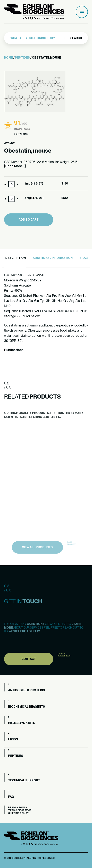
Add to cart (29, 220)
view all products (37, 555)
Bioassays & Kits (22, 723)
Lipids (13, 740)
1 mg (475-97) (34, 184)
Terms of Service (20, 810)
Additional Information (53, 258)
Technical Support (24, 781)
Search (76, 38)
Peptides (22, 58)
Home (8, 58)
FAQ (11, 797)
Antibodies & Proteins (27, 690)
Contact (29, 667)
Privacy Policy (18, 807)
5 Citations (21, 134)
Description (16, 258)
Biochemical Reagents (27, 707)
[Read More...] (15, 166)
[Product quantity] (11, 184)
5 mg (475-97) (34, 198)
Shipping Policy (18, 813)
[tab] (15, 258)
